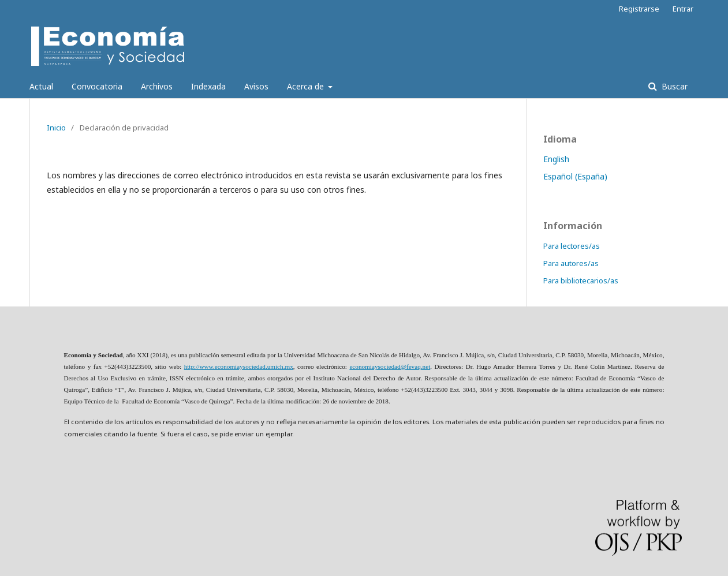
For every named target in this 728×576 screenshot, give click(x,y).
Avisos (256, 86)
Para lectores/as (572, 246)
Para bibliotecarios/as (581, 280)
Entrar (683, 9)
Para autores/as (571, 263)
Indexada (208, 86)
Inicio (56, 128)
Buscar (673, 86)
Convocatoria (97, 86)
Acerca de (307, 86)
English (556, 159)
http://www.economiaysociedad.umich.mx (239, 366)
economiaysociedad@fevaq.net (390, 366)
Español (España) (575, 176)
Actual (41, 86)
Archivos (157, 86)
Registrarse (639, 9)
